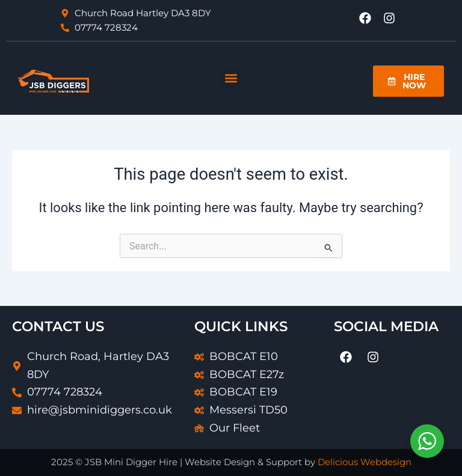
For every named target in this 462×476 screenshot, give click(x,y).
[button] (231, 78)
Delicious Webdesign (365, 462)
